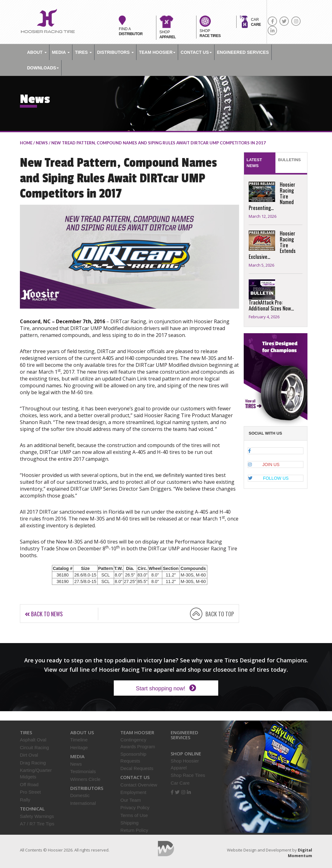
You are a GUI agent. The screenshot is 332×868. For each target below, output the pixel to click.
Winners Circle (85, 779)
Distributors (115, 52)
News (76, 764)
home (26, 143)
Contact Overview (139, 785)
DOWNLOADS (43, 68)
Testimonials (83, 771)
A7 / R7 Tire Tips (37, 824)
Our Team (131, 800)
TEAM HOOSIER (157, 52)
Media (61, 52)
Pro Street (30, 792)
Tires (83, 52)
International (83, 803)
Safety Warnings (37, 816)
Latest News (254, 163)
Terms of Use (134, 815)
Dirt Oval (29, 755)
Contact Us (196, 52)
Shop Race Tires (188, 775)
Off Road (29, 784)
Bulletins (290, 160)
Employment (133, 792)
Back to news (44, 614)
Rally (25, 800)
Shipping (129, 823)
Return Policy (134, 830)
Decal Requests (137, 768)
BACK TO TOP (220, 614)
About (37, 52)
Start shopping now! (166, 688)
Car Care (180, 783)
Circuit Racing (34, 747)
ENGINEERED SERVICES (243, 52)
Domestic (80, 795)
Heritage (79, 747)
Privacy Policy (135, 807)
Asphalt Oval (33, 740)
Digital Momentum (166, 849)
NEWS (42, 143)
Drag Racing (33, 763)
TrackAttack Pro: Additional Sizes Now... (271, 305)
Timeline (79, 740)
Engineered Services (184, 735)
